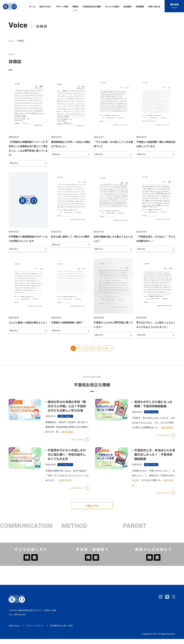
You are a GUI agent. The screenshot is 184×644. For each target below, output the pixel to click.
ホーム (12, 41)
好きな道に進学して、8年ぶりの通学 (70, 238)
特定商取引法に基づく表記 (62, 631)
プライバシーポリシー (35, 631)
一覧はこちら (92, 513)
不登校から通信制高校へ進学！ (67, 326)
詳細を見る (15, 164)
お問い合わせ (14, 631)
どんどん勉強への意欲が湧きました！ (28, 326)
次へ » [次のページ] (108, 356)
